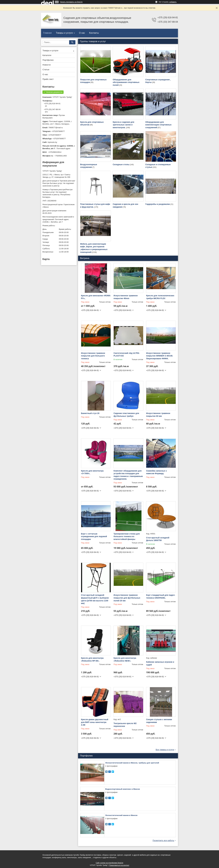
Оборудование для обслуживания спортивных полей (126, 82)
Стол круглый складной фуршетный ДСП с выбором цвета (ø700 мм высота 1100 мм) (95, 599)
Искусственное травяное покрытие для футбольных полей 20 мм (127, 598)
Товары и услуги (64, 33)
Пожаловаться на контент (119, 865)
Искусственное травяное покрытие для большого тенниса (93, 356)
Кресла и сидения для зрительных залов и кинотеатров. (123, 125)
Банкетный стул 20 (90, 413)
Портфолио (48, 60)
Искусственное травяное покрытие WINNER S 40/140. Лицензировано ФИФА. (160, 356)
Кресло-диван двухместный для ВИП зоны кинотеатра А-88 (95, 722)
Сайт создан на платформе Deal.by (110, 863)
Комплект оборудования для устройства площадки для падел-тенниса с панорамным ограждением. (128, 475)
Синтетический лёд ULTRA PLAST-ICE (126, 354)
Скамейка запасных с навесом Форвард (156, 472)
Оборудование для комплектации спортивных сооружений (158, 125)
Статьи (46, 69)
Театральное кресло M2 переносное (125, 725)
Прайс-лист (48, 79)
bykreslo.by (53, 142)
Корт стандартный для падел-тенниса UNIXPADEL (161, 596)
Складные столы (121, 164)
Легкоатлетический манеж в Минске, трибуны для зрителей (132, 763)
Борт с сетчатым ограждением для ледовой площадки (94, 536)
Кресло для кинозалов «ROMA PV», (96, 297)
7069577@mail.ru (56, 128)
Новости (47, 65)
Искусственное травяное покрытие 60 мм (158, 415)
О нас (82, 33)
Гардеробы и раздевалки (158, 204)
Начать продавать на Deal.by (71, 2)
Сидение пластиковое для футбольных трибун (126, 415)
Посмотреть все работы (163, 840)
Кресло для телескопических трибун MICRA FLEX (160, 297)
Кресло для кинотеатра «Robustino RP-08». (92, 659)
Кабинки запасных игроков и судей (160, 663)
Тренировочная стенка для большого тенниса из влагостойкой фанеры (127, 536)
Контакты (94, 33)
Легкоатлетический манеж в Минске (121, 815)
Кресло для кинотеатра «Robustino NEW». (125, 659)
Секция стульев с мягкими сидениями (159, 721)
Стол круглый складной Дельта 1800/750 (158, 539)
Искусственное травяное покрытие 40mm (126, 297)
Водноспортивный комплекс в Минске (123, 789)
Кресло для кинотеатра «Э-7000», (92, 472)
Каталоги (47, 55)
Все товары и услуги (165, 750)
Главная (47, 33)
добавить (173, 2)
